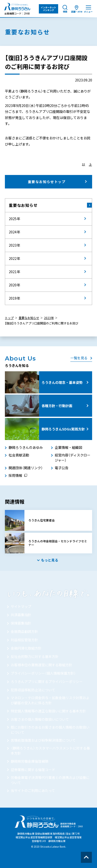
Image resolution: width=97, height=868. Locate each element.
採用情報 (15, 475)
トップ (9, 318)
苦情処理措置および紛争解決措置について (43, 740)
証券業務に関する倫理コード (33, 770)
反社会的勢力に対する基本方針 (35, 656)
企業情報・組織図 (68, 447)
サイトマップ (21, 606)
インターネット (48, 9)
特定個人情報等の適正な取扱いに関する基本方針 (48, 711)
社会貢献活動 (19, 455)
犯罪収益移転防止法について (33, 690)
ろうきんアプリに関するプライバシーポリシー (47, 681)
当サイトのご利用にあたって (33, 790)
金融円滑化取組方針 (26, 648)
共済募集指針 (21, 615)
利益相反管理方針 (24, 640)
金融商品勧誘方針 (24, 631)
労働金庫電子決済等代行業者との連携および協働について (50, 780)
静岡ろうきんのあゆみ (26, 447)
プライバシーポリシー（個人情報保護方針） (43, 673)
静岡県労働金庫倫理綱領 (30, 761)
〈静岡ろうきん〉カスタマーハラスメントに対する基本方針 (50, 751)
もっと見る (50, 560)
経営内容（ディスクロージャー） (73, 458)
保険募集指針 (21, 623)
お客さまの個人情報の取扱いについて (40, 719)
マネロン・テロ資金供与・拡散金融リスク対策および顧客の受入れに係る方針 (50, 700)
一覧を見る (79, 358)
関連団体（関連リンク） (26, 468)
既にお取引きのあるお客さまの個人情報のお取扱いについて (50, 730)
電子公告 (62, 468)
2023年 (49, 318)
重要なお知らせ (23, 205)
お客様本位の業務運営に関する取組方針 (42, 665)
